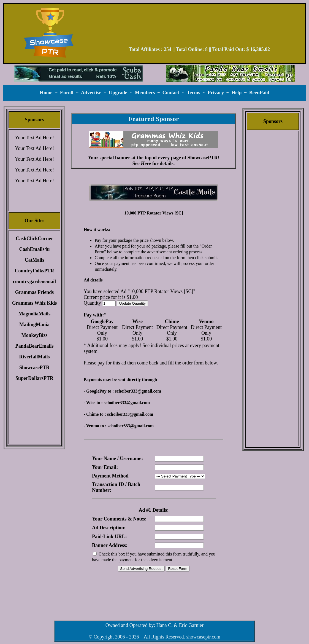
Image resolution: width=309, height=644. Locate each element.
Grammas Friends (34, 292)
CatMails (35, 260)
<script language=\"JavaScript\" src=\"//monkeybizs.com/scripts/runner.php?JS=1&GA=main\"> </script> (154, 193)
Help (236, 93)
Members (145, 93)
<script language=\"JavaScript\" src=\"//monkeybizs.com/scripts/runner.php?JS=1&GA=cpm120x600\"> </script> (273, 219)
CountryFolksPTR (34, 271)
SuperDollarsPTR (34, 378)
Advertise (91, 93)
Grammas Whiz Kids (35, 303)
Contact (171, 93)
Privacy (216, 93)
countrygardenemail (34, 281)
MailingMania (34, 324)
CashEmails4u (34, 249)
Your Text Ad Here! (34, 138)
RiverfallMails (35, 357)
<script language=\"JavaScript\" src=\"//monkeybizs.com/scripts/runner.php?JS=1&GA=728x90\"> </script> (199, 27)
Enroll (67, 93)
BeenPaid (259, 93)
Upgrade (118, 93)
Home (46, 93)
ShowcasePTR (34, 367)
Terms (193, 93)
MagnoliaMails (34, 314)
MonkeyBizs (34, 335)
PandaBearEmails (34, 346)
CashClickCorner (34, 238)
